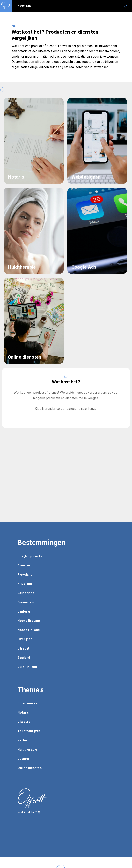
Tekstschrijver (29, 731)
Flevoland (25, 575)
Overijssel (25, 639)
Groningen (26, 602)
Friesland (25, 584)
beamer (23, 759)
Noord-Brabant (29, 621)
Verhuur (24, 740)
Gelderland (26, 593)
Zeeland (24, 658)
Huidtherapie (27, 750)
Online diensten (30, 768)
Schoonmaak (27, 703)
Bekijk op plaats (30, 556)
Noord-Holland (29, 630)
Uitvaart (24, 722)
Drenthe (24, 565)
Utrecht (23, 649)
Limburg (24, 612)
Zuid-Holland (27, 667)
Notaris (23, 713)
